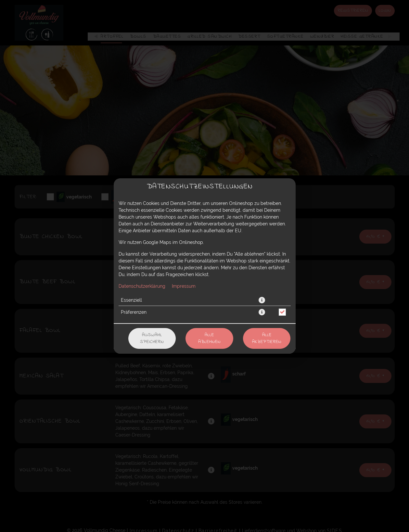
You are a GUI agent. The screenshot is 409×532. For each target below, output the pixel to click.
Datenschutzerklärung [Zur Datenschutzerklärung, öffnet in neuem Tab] (142, 286)
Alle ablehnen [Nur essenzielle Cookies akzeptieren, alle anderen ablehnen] (210, 338)
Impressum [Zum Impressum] (184, 286)
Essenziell (131, 300)
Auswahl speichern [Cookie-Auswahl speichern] (152, 338)
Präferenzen (134, 312)
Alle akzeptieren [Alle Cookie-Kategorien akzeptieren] (267, 338)
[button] (262, 300)
